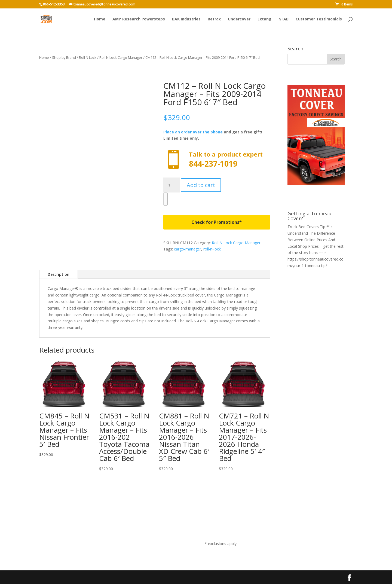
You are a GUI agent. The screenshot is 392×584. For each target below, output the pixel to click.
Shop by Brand (64, 57)
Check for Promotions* (217, 222)
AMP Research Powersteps (139, 19)
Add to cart (201, 185)
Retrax (214, 19)
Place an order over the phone (193, 132)
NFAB (284, 19)
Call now (217, 160)
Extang (264, 19)
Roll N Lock (88, 57)
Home (100, 19)
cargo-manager (188, 249)
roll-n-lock (212, 249)
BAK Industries (186, 19)
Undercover (239, 19)
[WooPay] (166, 199)
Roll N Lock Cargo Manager (121, 57)
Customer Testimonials (319, 19)
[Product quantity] (171, 185)
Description (59, 274)
